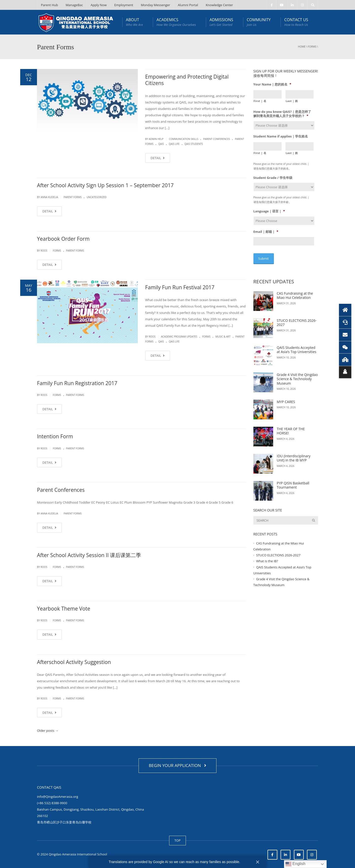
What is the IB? (267, 560)
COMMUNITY (259, 22)
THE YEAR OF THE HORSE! (291, 430)
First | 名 (260, 101)
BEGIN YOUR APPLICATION (177, 765)
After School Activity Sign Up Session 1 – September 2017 (105, 185)
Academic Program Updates (179, 337)
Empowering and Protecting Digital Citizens (187, 80)
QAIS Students (194, 144)
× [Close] (258, 862)
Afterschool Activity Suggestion (74, 662)
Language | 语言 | (269, 211)
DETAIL (158, 158)
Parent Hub (49, 5)
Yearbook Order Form (63, 239)
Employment (124, 5)
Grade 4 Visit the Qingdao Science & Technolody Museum (297, 378)
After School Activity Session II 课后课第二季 (89, 555)
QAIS (161, 144)
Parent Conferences (217, 139)
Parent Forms (73, 197)
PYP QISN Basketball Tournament (293, 485)
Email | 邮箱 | (266, 232)
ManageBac (74, 5)
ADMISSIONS (221, 22)
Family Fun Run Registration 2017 (77, 383)
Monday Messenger (155, 5)
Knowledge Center (219, 5)
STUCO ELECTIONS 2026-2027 (297, 322)
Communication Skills (184, 139)
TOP (177, 840)
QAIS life (174, 144)
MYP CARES (286, 401)
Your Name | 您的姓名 (272, 84)
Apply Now (98, 5)
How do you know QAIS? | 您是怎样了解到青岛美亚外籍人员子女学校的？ (282, 114)
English (295, 864)
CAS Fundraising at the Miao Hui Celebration (295, 295)
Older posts (48, 731)
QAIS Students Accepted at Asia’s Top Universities (297, 349)
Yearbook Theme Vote (64, 609)
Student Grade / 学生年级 (273, 178)
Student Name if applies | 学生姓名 (281, 136)
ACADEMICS (176, 22)
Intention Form (55, 436)
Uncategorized (97, 197)
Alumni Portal (188, 5)
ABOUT (134, 22)
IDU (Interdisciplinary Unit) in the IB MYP (294, 457)
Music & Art (223, 337)
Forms (312, 47)
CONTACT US (296, 22)
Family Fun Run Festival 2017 (180, 287)
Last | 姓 (292, 101)
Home (302, 47)
